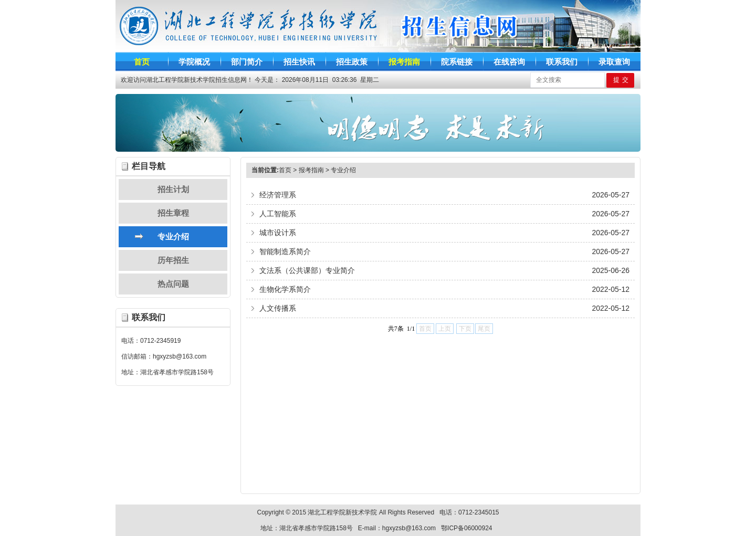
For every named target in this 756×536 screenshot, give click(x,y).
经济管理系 (278, 195)
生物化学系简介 (285, 289)
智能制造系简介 (285, 251)
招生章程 (173, 213)
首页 (285, 170)
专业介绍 (173, 237)
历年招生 (173, 260)
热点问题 (173, 284)
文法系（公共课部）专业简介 (307, 270)
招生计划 (173, 189)
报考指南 (311, 170)
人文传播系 (278, 308)
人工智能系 (278, 214)
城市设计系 (278, 233)
